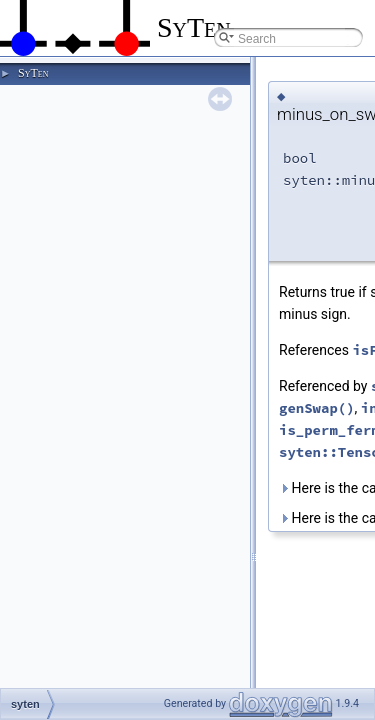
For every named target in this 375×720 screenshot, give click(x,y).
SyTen (33, 73)
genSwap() (317, 408)
